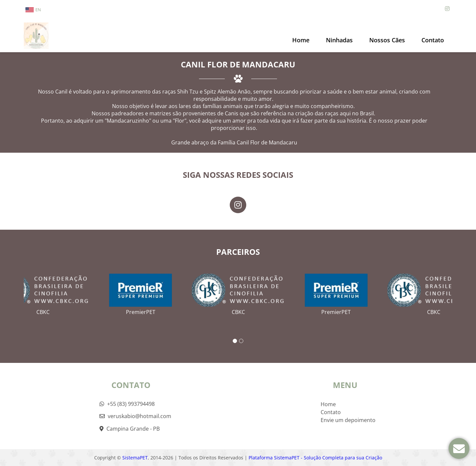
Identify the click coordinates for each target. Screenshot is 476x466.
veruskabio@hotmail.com (135, 416)
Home (301, 40)
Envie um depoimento (348, 420)
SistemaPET (135, 458)
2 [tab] (241, 341)
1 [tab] (235, 341)
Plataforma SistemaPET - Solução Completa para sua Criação (315, 458)
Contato (433, 40)
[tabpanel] (238, 292)
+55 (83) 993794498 (127, 404)
